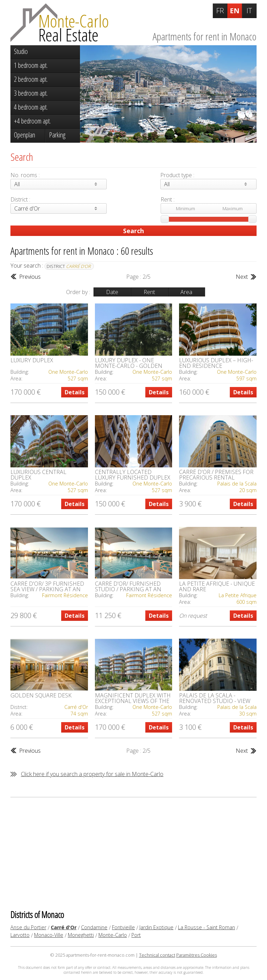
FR (220, 11)
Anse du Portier (28, 927)
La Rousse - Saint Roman (207, 927)
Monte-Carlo (113, 935)
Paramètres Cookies (197, 955)
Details (75, 392)
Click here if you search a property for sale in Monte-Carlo (92, 774)
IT (249, 11)
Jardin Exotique (156, 927)
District (69, 266)
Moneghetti (81, 935)
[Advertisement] (133, 853)
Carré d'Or (64, 927)
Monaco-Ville (49, 935)
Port (136, 935)
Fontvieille (123, 927)
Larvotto (20, 935)
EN (235, 11)
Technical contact (157, 955)
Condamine (94, 927)
